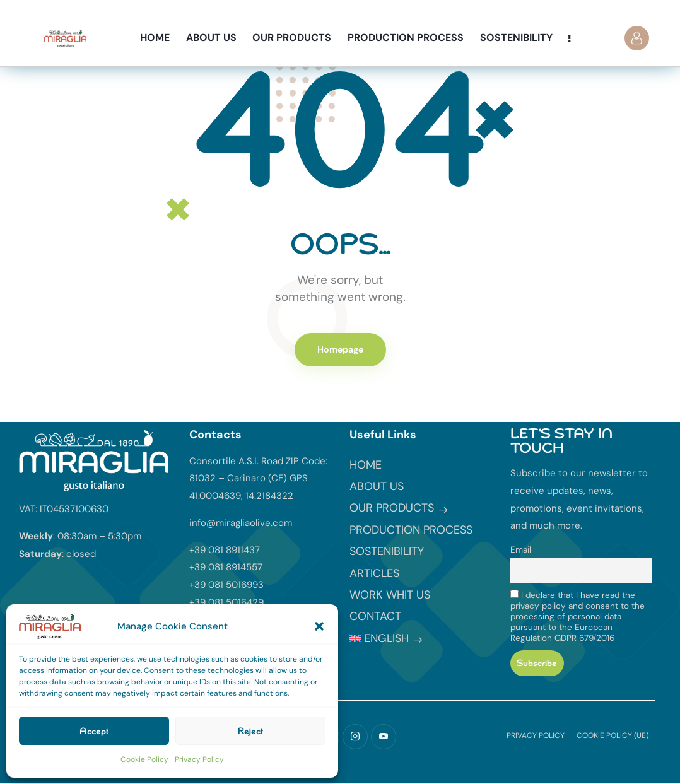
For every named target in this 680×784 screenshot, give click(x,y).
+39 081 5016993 (226, 585)
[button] (319, 626)
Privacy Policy (199, 759)
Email (521, 550)
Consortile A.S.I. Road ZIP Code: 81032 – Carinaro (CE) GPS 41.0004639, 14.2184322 (258, 479)
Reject (250, 731)
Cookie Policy (144, 759)
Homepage (340, 349)
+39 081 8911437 (225, 550)
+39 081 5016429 (226, 602)
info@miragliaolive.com (241, 523)
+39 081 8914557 (226, 567)
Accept (94, 731)
